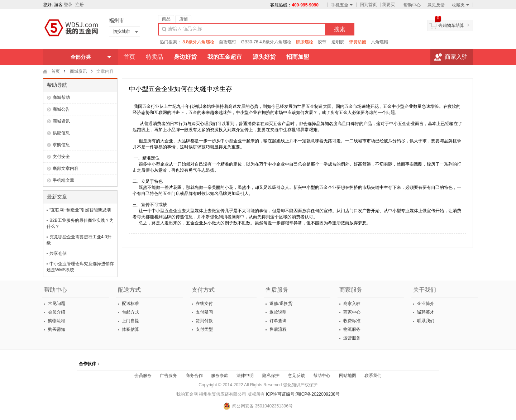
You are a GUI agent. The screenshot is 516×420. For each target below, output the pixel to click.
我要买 (388, 5)
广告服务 (168, 376)
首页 (129, 57)
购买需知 (56, 329)
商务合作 (194, 376)
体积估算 (130, 329)
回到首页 (368, 5)
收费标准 (351, 321)
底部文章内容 (66, 168)
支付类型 (204, 329)
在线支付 (204, 304)
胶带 (322, 42)
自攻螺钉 (228, 42)
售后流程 (278, 329)
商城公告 (61, 109)
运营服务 (351, 338)
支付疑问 (204, 312)
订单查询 (278, 321)
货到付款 (204, 321)
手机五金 (342, 5)
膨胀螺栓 (305, 42)
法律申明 (245, 376)
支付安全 (61, 157)
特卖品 (154, 57)
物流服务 (351, 329)
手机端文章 (63, 180)
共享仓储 (58, 253)
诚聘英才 (425, 312)
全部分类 (81, 57)
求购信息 (61, 145)
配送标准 (130, 304)
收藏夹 (460, 5)
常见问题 (56, 304)
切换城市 (121, 32)
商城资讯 (78, 71)
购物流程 (56, 321)
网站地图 (348, 376)
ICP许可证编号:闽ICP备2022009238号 (303, 394)
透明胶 (338, 42)
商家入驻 (456, 57)
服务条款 (220, 376)
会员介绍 (56, 312)
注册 (80, 5)
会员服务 (143, 376)
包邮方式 (130, 312)
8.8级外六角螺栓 (198, 42)
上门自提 (130, 321)
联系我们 (425, 321)
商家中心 (351, 312)
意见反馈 (436, 5)
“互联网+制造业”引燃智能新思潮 (80, 210)
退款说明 (278, 312)
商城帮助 (61, 97)
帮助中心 (412, 5)
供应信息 (61, 133)
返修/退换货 (280, 304)
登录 (68, 5)
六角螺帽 (379, 42)
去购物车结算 (451, 25)
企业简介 (425, 304)
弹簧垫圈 (358, 42)
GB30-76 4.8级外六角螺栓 (266, 42)
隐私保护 (271, 376)
